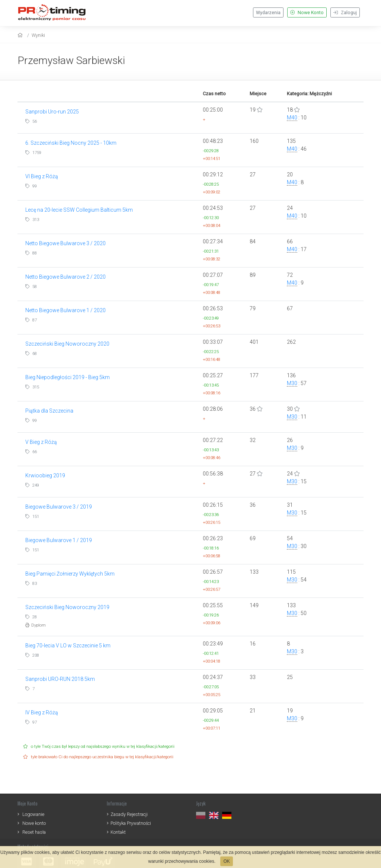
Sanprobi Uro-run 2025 (52, 112)
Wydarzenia (268, 13)
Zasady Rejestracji (129, 814)
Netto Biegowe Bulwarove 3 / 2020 (65, 243)
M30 (292, 383)
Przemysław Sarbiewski (71, 60)
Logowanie (33, 814)
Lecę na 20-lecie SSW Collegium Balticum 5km (79, 210)
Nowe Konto (307, 13)
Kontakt (118, 832)
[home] (21, 35)
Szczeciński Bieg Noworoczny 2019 (67, 607)
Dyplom (36, 625)
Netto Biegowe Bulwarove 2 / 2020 (65, 277)
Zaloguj (345, 13)
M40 (292, 118)
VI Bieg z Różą (42, 176)
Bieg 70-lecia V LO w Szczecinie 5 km (68, 646)
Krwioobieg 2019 (45, 475)
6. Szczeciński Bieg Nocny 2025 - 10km (71, 143)
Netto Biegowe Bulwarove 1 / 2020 (65, 310)
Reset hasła (34, 832)
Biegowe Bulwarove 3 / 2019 (59, 507)
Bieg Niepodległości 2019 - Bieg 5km (68, 377)
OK (226, 861)
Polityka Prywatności (131, 823)
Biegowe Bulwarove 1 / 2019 (59, 540)
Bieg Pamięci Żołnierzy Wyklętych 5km (70, 574)
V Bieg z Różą (41, 442)
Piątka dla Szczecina (49, 411)
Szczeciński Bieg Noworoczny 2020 (67, 344)
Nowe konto (34, 823)
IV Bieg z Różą (42, 712)
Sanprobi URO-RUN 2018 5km (60, 679)
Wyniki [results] (38, 35)
